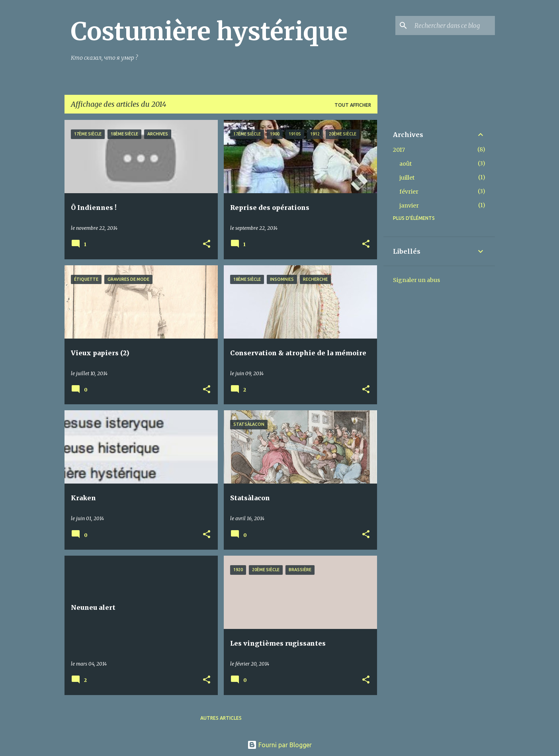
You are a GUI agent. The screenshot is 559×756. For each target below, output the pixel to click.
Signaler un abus (416, 280)
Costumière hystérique (209, 31)
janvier (409, 206)
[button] (207, 244)
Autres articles (221, 718)
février (409, 192)
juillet (407, 178)
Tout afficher (353, 105)
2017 (399, 150)
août (406, 164)
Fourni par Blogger (279, 745)
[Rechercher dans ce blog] (453, 25)
